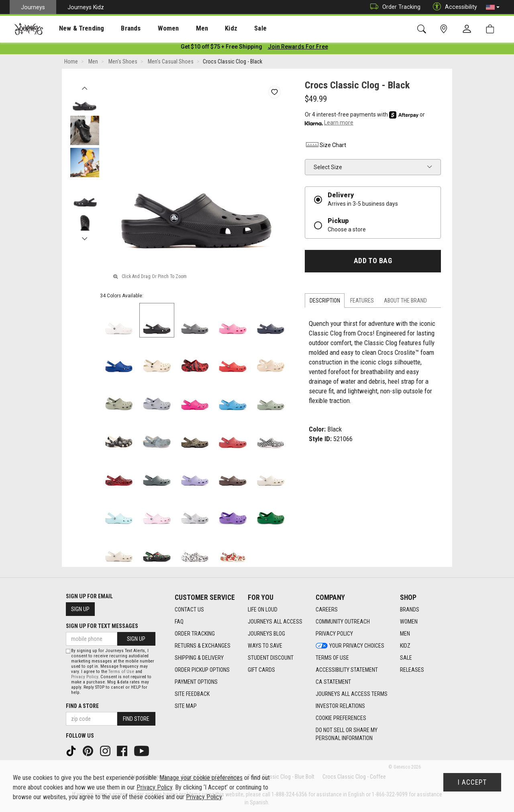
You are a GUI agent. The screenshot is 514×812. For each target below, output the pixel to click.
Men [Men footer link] (405, 634)
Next (85, 238)
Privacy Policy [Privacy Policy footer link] (334, 634)
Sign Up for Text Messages (102, 626)
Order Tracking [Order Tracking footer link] (195, 634)
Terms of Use (121, 672)
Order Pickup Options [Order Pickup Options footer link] (202, 670)
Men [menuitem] (181, 29)
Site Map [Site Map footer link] (186, 706)
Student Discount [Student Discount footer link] (271, 658)
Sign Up (80, 609)
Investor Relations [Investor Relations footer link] (340, 706)
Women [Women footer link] (409, 622)
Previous (85, 88)
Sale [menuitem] (232, 29)
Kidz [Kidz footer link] (405, 646)
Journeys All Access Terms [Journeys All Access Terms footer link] (352, 694)
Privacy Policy (85, 677)
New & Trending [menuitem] (74, 29)
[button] (493, 7)
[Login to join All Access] (221, 48)
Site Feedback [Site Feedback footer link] (192, 694)
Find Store (136, 719)
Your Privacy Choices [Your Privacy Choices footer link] (350, 646)
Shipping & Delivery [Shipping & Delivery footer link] (199, 658)
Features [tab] (362, 302)
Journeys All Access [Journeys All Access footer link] (275, 622)
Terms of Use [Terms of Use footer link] (332, 658)
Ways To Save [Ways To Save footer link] (265, 646)
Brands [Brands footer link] (410, 610)
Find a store (82, 706)
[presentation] (74, 28)
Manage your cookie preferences (201, 778)
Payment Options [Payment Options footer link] (196, 682)
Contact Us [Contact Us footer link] (189, 610)
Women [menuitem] (151, 29)
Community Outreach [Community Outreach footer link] (343, 622)
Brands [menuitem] (118, 29)
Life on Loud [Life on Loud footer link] (263, 610)
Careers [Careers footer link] (327, 610)
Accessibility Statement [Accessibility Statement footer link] (347, 670)
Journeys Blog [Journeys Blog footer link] (266, 634)
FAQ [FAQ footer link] (179, 622)
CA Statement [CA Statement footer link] (333, 682)
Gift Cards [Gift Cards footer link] (261, 670)
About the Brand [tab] (405, 302)
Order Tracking (393, 7)
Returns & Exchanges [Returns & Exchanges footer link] (203, 646)
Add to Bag (373, 262)
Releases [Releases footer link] (412, 670)
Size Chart (325, 147)
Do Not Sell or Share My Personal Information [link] (347, 734)
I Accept (472, 782)
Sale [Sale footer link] (406, 658)
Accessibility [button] (453, 7)
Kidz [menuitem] (207, 29)
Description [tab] (325, 302)
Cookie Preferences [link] (341, 718)
